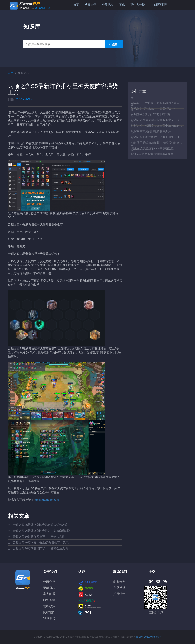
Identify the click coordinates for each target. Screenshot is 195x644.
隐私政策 (49, 606)
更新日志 (49, 588)
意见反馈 (119, 588)
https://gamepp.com (46, 500)
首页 (76, 5)
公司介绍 (49, 582)
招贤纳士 (119, 594)
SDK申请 (49, 618)
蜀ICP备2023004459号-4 (148, 637)
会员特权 (108, 5)
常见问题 (49, 594)
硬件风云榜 (138, 5)
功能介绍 (90, 5)
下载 (122, 5)
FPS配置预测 (159, 5)
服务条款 (49, 600)
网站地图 (49, 612)
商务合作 (119, 582)
